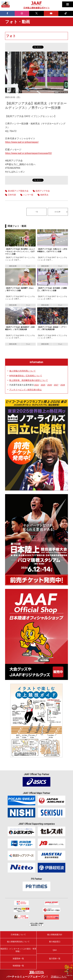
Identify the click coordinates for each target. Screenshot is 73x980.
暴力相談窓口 (55, 942)
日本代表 (12, 195)
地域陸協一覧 (18, 966)
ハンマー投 (28, 195)
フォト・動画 (17, 22)
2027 (56, 385)
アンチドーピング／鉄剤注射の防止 (26, 390)
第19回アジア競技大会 (18, 191)
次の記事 (57, 212)
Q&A (55, 950)
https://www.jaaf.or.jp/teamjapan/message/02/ (28, 153)
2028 (63, 385)
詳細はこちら (59, 977)
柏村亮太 (44, 195)
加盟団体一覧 (18, 959)
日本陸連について (18, 935)
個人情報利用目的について (18, 942)
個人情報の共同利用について (22, 371)
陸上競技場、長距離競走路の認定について (29, 380)
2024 (36, 385)
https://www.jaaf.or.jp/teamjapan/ (22, 142)
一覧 (36, 212)
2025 (43, 385)
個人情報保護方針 (55, 935)
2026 (50, 385)
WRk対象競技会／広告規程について (26, 376)
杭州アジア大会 (43, 191)
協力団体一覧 (55, 959)
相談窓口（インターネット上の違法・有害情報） (18, 950)
